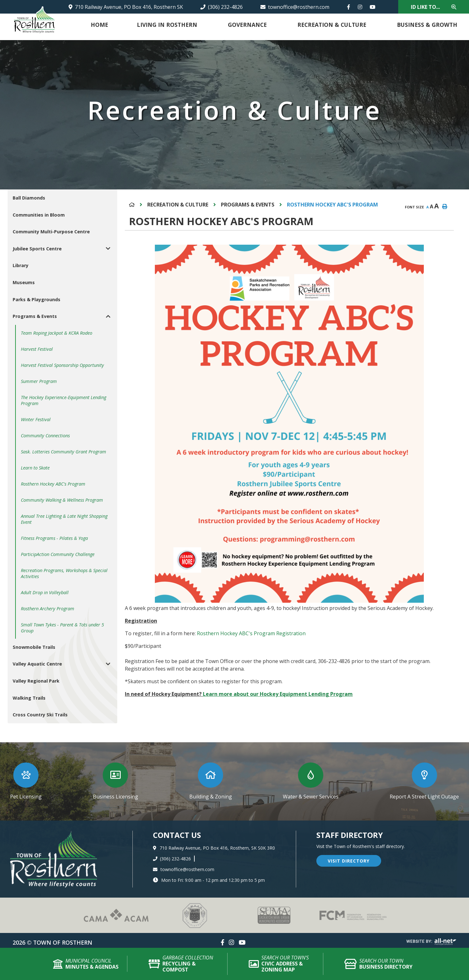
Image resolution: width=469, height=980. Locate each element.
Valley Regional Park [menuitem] (36, 681)
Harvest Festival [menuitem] (37, 349)
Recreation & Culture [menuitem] (332, 25)
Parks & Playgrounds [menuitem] (37, 299)
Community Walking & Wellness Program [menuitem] (62, 500)
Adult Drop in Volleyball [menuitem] (45, 592)
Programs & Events (248, 205)
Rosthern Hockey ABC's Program (332, 205)
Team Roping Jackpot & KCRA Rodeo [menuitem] (57, 333)
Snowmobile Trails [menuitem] (34, 647)
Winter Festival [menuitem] (36, 419)
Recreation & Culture (178, 205)
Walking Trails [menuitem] (29, 698)
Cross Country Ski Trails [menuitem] (40, 715)
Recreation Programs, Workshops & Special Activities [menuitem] (64, 573)
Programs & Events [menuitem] (35, 316)
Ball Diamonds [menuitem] (29, 198)
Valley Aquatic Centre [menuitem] (37, 664)
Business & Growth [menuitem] (427, 25)
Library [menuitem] (21, 265)
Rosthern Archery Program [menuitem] (48, 609)
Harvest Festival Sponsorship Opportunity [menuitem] (62, 365)
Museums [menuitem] (24, 282)
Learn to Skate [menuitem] (35, 468)
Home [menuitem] (99, 25)
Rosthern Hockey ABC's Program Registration (251, 633)
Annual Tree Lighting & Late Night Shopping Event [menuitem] (64, 519)
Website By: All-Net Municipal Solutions (431, 942)
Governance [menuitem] (247, 25)
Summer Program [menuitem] (39, 381)
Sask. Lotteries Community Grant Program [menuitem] (64, 452)
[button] (108, 249)
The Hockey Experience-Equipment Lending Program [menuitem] (64, 400)
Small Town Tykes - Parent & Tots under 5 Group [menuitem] (62, 628)
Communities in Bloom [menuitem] (39, 215)
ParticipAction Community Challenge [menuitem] (58, 554)
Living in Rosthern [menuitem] (167, 25)
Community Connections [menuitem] (45, 436)
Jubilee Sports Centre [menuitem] (37, 249)
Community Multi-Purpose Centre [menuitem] (51, 232)
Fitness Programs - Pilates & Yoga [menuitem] (54, 538)
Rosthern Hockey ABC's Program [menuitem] (53, 484)
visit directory (349, 861)
